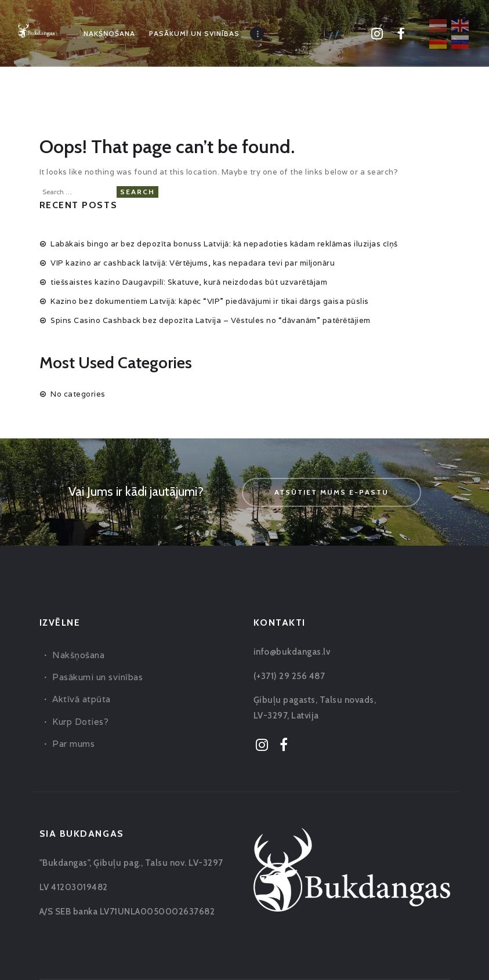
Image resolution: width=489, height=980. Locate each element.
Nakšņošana (78, 654)
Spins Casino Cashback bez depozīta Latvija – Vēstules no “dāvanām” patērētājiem (211, 319)
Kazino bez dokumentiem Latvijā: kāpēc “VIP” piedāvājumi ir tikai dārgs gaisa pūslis (210, 300)
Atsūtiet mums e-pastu (332, 491)
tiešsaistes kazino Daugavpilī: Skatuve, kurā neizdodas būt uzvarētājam (189, 281)
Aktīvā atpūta (81, 698)
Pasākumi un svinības (97, 676)
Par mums (73, 743)
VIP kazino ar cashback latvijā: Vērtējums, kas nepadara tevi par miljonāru (193, 262)
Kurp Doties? (80, 720)
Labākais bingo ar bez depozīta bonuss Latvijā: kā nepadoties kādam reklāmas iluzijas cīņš (224, 242)
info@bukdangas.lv (292, 651)
